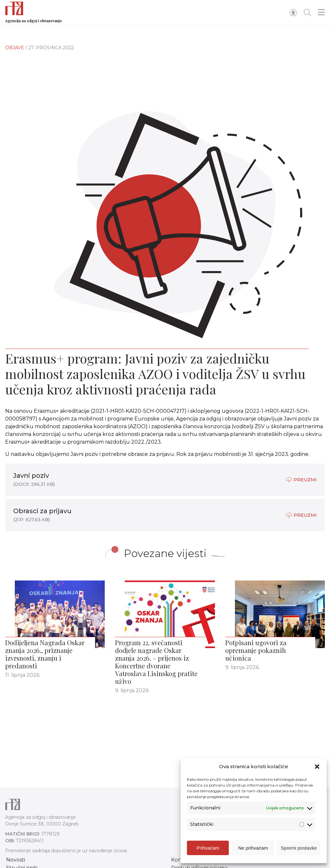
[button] (317, 767)
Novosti (16, 860)
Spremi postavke (299, 848)
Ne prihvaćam (253, 848)
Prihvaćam (208, 848)
